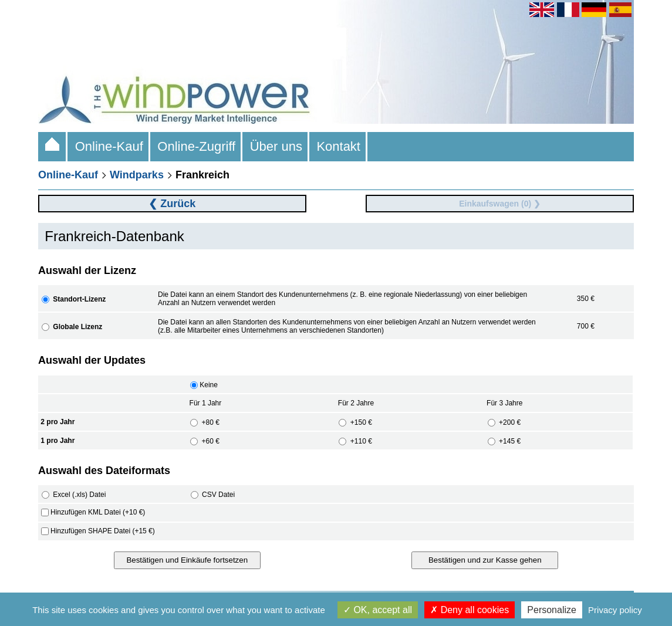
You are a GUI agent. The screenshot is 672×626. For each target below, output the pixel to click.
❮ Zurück (172, 204)
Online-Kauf (109, 146)
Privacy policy (615, 610)
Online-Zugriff (196, 146)
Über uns (276, 146)
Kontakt (338, 146)
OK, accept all (378, 610)
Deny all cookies (470, 610)
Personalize (552, 610)
